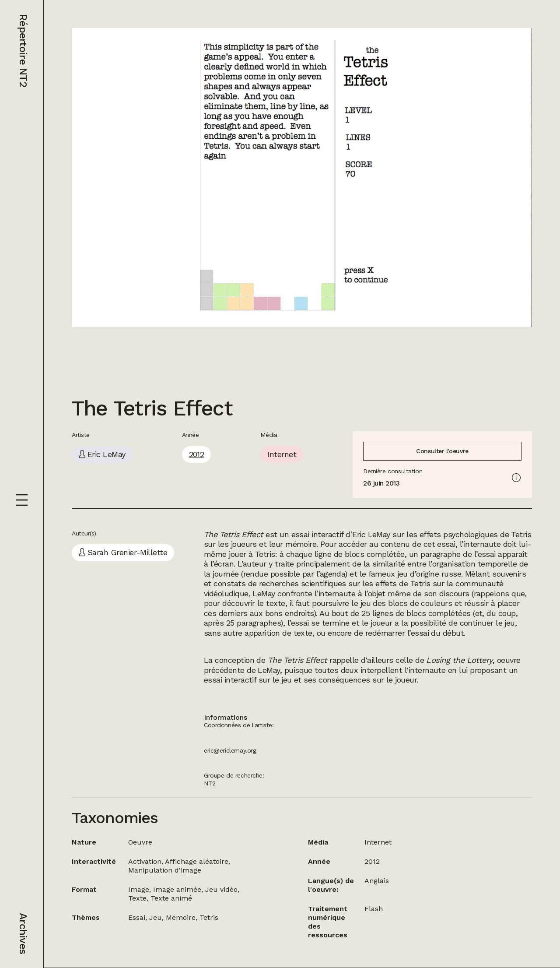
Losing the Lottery (459, 660)
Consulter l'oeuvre (442, 451)
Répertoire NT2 (23, 51)
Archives (23, 933)
